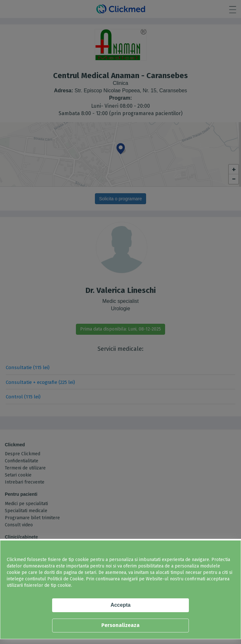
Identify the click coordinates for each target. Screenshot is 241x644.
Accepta (120, 605)
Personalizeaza (120, 625)
